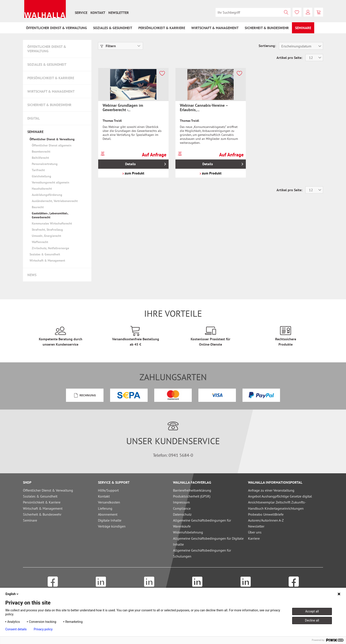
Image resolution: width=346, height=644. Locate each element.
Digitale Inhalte (110, 520)
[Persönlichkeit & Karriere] (162, 28)
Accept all (312, 611)
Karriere (254, 538)
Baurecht (38, 207)
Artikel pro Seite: (289, 58)
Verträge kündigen (112, 526)
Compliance (182, 508)
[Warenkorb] (319, 12)
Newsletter (119, 13)
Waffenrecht (40, 242)
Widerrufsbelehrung (188, 532)
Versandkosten (109, 502)
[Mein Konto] (308, 12)
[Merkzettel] (297, 12)
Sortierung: (267, 46)
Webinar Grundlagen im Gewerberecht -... (123, 108)
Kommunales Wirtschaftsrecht (52, 223)
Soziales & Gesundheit (47, 64)
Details (145, 163)
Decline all (312, 620)
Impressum (181, 502)
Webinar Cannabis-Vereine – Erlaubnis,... (204, 108)
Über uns (255, 532)
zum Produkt (133, 173)
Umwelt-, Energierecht (46, 236)
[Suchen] (286, 12)
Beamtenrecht (41, 152)
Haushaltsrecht (42, 189)
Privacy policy (43, 629)
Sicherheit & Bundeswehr (49, 105)
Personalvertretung (45, 164)
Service (81, 13)
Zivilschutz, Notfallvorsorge (50, 248)
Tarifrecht (38, 170)
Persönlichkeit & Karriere (51, 78)
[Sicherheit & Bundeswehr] (267, 28)
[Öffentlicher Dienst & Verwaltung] (56, 28)
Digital (34, 118)
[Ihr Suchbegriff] (253, 12)
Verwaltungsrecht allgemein (51, 182)
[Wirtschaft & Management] (215, 28)
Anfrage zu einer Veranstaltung (271, 490)
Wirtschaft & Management (51, 91)
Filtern (108, 46)
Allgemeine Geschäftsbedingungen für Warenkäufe (202, 523)
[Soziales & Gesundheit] (113, 28)
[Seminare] (303, 28)
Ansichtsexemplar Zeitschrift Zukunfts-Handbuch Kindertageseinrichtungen (277, 505)
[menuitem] (81, 13)
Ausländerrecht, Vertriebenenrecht (55, 201)
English (12, 594)
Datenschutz (182, 514)
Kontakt (98, 13)
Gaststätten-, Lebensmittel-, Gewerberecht (50, 215)
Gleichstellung (41, 176)
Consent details (16, 629)
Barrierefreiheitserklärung (192, 490)
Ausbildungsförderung (47, 195)
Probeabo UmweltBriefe (266, 514)
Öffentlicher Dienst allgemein (52, 145)
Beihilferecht (40, 158)
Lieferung (105, 508)
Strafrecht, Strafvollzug (47, 230)
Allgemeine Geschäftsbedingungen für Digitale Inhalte (208, 541)
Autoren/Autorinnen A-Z (266, 520)
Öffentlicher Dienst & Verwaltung (47, 49)
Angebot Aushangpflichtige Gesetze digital (280, 496)
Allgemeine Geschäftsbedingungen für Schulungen (202, 553)
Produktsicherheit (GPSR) (192, 496)
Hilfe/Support (108, 490)
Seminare (35, 132)
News (32, 275)
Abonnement (108, 514)
